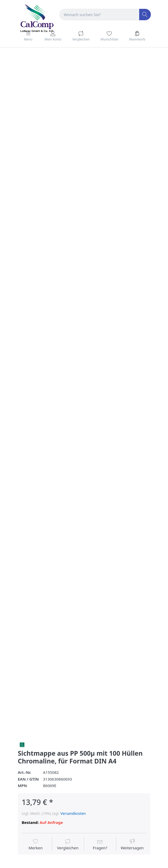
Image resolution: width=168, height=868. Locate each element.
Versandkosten (73, 813)
